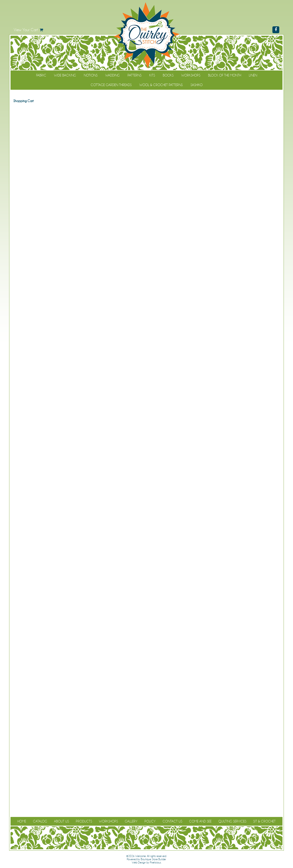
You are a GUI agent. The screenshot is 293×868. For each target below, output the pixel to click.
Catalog (40, 821)
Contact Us (172, 821)
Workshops (191, 75)
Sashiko (197, 85)
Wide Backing (65, 75)
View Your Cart (26, 30)
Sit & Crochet (264, 821)
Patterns (134, 75)
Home (22, 821)
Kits (152, 75)
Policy (150, 821)
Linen (253, 75)
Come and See (200, 821)
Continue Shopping (147, 110)
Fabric (41, 75)
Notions (91, 75)
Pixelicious (155, 863)
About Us (61, 821)
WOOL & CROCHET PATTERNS (161, 85)
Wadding (113, 75)
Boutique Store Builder (153, 859)
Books (168, 75)
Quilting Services (232, 821)
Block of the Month (225, 75)
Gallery (131, 821)
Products (84, 821)
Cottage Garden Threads (111, 85)
